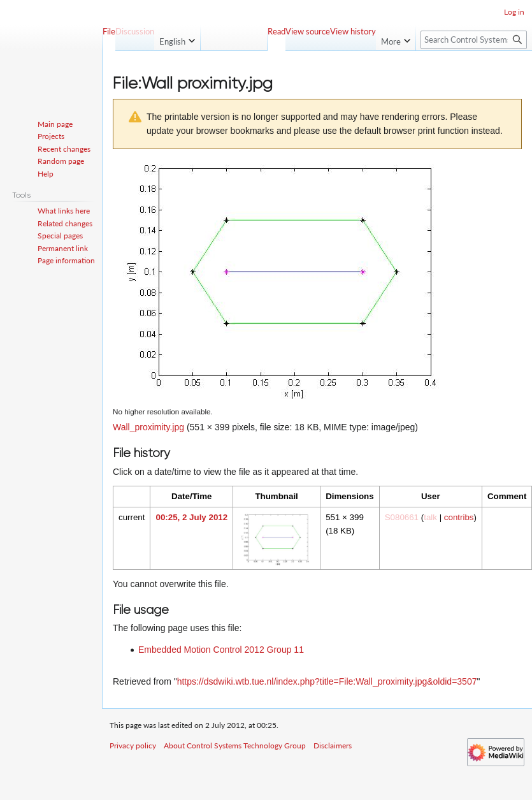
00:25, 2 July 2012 (191, 517)
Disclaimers (333, 745)
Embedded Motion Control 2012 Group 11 (221, 650)
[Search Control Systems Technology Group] (474, 40)
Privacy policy (133, 745)
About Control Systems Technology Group (235, 745)
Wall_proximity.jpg (148, 427)
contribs (459, 517)
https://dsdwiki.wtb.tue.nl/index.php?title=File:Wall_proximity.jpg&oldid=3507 (327, 681)
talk (430, 517)
